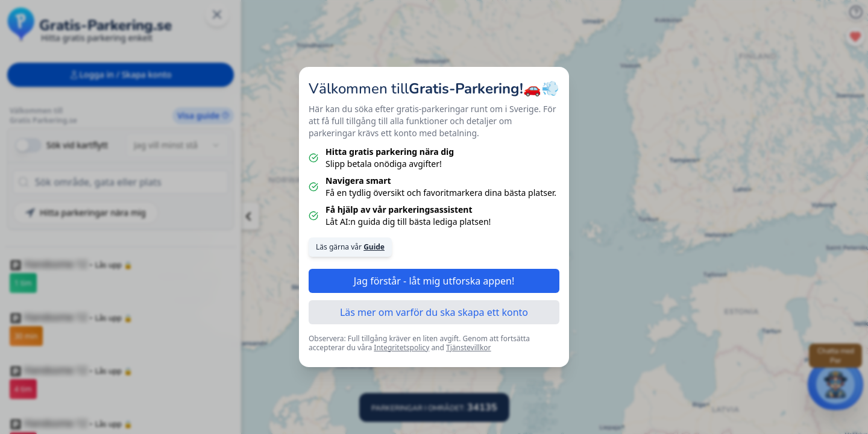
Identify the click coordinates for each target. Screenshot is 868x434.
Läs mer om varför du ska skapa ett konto (434, 312)
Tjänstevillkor (469, 348)
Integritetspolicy (401, 348)
